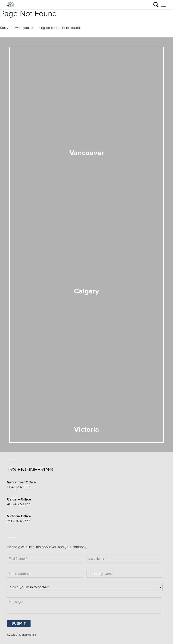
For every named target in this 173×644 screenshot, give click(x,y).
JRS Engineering (30, 470)
